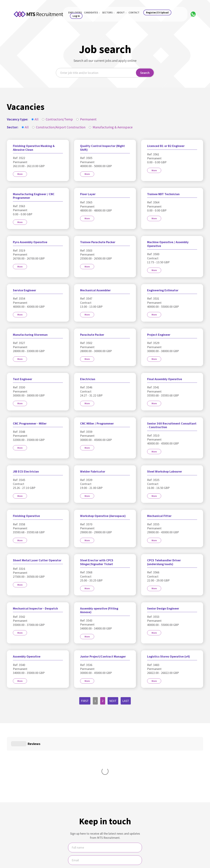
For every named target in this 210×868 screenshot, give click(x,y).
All (35, 119)
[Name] (105, 796)
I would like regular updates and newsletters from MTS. (105, 822)
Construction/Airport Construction (59, 127)
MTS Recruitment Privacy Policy (115, 849)
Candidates (92, 12)
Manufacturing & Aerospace (111, 127)
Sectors (108, 12)
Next (113, 701)
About (122, 12)
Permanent (86, 119)
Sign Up (105, 834)
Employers (75, 12)
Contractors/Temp (57, 119)
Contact (134, 12)
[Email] (105, 809)
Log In (76, 16)
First (85, 701)
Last (126, 701)
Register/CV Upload (157, 12)
